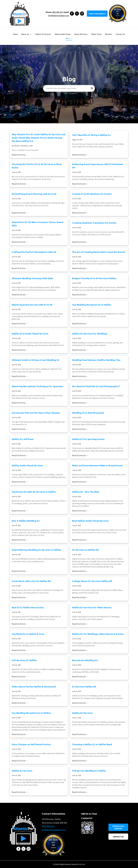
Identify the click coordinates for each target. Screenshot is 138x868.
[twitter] (77, 14)
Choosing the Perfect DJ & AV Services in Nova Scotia (37, 166)
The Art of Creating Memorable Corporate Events (99, 252)
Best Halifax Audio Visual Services (90, 521)
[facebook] (72, 14)
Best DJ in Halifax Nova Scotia (28, 607)
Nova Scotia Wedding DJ (85, 660)
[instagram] (82, 14)
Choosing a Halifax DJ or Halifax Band (92, 744)
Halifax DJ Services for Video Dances (92, 607)
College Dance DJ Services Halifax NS (92, 581)
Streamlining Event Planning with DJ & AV (34, 194)
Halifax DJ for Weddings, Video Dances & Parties (98, 634)
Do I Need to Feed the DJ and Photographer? (96, 386)
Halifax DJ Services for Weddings (90, 334)
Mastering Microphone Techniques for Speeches (37, 386)
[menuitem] (15, 34)
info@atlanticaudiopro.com (59, 16)
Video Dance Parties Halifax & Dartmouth (34, 686)
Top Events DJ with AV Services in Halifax (34, 492)
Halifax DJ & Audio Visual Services (30, 334)
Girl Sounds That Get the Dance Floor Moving (36, 413)
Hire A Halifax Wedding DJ (26, 521)
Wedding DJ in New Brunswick (88, 413)
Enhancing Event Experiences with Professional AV (98, 166)
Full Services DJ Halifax (24, 660)
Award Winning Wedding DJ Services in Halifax (36, 550)
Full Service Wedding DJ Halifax (89, 771)
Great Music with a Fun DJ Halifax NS (31, 581)
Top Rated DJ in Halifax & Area (28, 634)
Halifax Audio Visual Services (27, 465)
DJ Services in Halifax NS (85, 550)
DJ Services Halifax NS (84, 686)
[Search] (69, 88)
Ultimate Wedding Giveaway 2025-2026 (32, 278)
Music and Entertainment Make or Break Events (97, 465)
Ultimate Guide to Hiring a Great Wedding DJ (36, 360)
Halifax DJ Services (82, 713)
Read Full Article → (20, 155)
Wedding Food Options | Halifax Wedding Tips (96, 360)
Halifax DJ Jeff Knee (23, 439)
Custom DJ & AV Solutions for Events (92, 194)
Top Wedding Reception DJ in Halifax (92, 305)
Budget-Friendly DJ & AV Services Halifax (94, 278)
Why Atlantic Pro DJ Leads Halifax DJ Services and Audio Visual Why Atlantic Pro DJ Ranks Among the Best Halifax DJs (39, 138)
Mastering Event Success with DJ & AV (32, 305)
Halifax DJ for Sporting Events (88, 439)
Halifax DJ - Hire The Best (86, 492)
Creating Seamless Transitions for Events (94, 223)
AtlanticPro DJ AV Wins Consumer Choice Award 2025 (38, 224)
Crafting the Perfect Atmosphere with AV (34, 252)
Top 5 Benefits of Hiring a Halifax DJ (91, 135)
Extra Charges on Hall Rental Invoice (31, 744)
